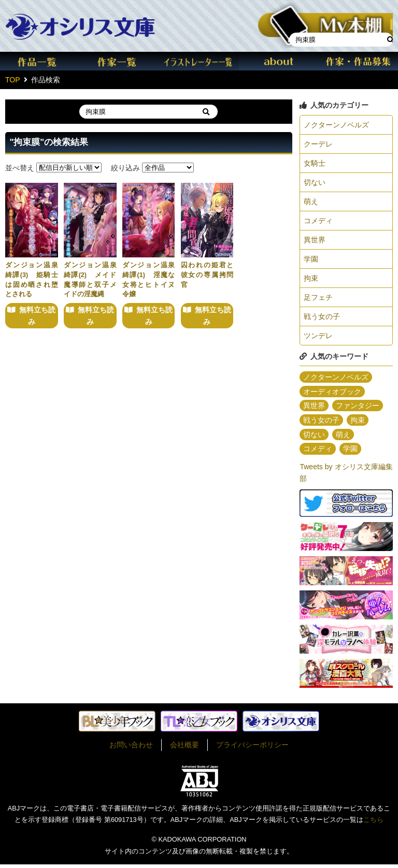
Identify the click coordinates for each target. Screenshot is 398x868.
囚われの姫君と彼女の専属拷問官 (207, 275)
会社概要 (184, 748)
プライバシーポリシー (252, 748)
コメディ (318, 222)
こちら (373, 823)
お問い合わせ (131, 748)
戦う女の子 (322, 319)
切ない (315, 183)
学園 (311, 261)
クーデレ (318, 144)
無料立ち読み (37, 315)
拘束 (311, 280)
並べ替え (20, 167)
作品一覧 (40, 61)
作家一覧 (120, 61)
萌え (311, 202)
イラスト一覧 (199, 61)
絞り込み (125, 167)
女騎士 (315, 164)
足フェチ (318, 299)
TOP (13, 80)
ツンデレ (318, 338)
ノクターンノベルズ (336, 125)
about (279, 61)
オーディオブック (332, 394)
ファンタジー (358, 409)
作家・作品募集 (358, 61)
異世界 (315, 241)
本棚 (325, 17)
